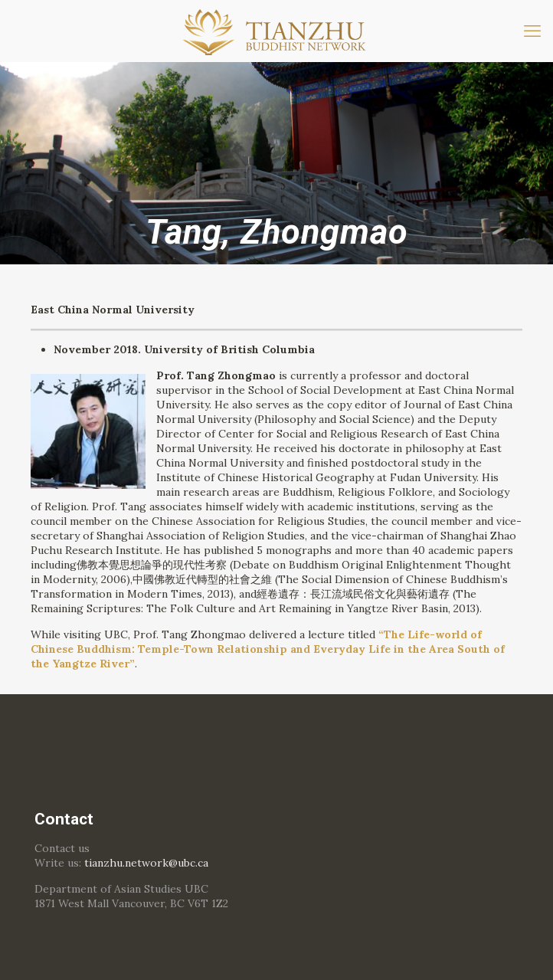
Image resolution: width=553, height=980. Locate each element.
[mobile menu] (532, 31)
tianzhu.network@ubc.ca (146, 863)
